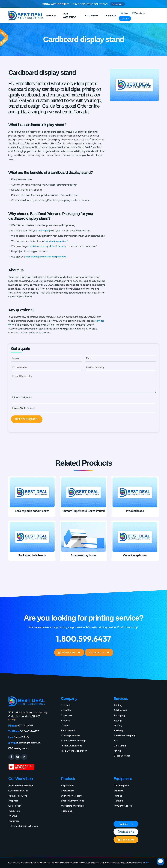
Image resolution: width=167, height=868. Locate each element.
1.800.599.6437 (84, 639)
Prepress (14, 803)
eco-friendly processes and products (47, 257)
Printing (118, 706)
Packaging (120, 716)
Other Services (122, 758)
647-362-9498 (26, 726)
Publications (121, 711)
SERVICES (51, 16)
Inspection (15, 813)
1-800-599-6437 (30, 732)
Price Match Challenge (74, 742)
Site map (146, 865)
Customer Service (19, 792)
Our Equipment (122, 787)
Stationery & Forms (72, 798)
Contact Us (97, 654)
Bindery (118, 727)
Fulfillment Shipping (125, 737)
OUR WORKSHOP (70, 16)
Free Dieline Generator (75, 753)
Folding (118, 722)
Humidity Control (123, 808)
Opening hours (19, 750)
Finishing (119, 732)
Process (66, 722)
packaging (45, 230)
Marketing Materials (73, 808)
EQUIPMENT (92, 16)
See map (12, 720)
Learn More (119, 4)
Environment (68, 732)
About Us (66, 711)
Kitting (117, 753)
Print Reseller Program (22, 787)
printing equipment (58, 241)
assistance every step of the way (49, 246)
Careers (66, 727)
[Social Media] (11, 759)
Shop (123, 826)
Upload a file (126, 834)
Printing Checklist (71, 737)
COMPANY (110, 16)
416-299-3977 (22, 738)
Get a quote (126, 842)
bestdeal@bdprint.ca (30, 744)
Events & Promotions (73, 803)
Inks (116, 742)
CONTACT (125, 19)
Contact (66, 706)
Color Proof (15, 808)
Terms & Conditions (72, 748)
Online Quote (66, 654)
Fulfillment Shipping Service (24, 829)
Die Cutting (120, 748)
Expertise (67, 716)
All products (68, 787)
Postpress (14, 824)
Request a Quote (18, 798)
